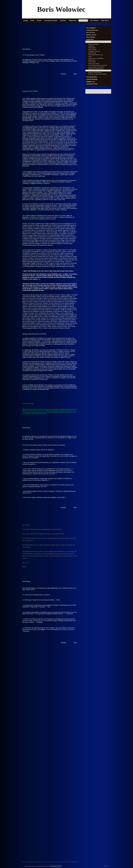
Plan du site (46, 866)
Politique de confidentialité (38, 866)
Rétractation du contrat (56, 866)
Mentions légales (28, 866)
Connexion (106, 866)
